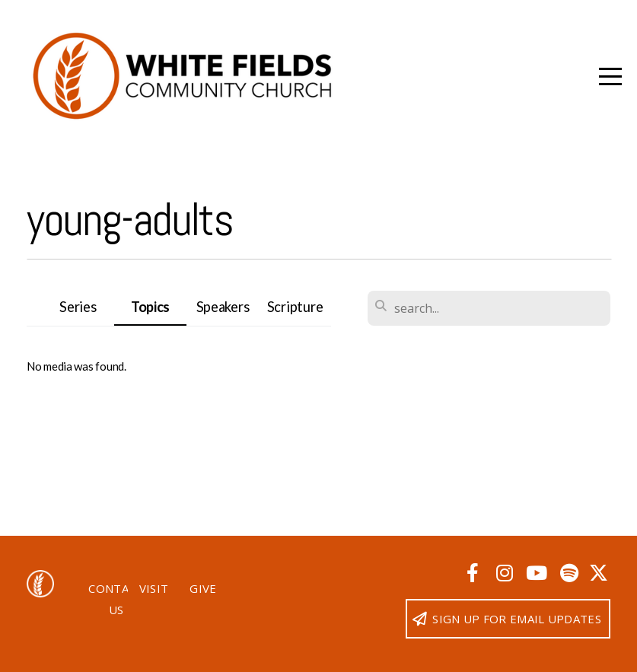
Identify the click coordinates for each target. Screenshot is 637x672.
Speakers (223, 307)
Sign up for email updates (506, 619)
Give (203, 588)
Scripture (295, 307)
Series (78, 307)
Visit (154, 588)
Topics (150, 307)
